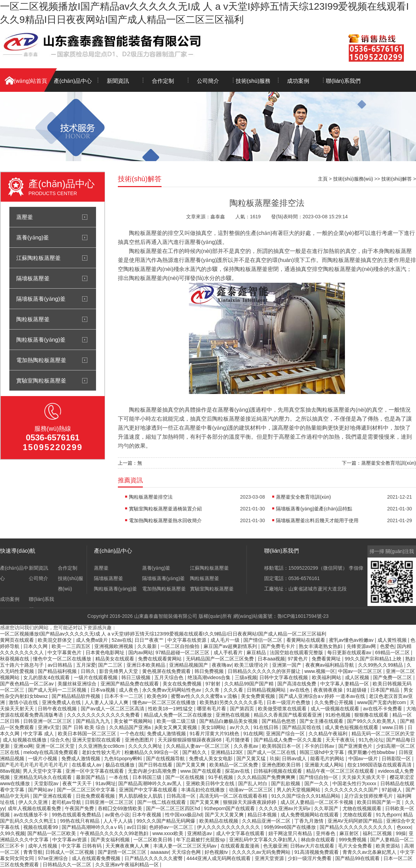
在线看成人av (87, 765)
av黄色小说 (117, 815)
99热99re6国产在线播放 (291, 827)
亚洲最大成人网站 (325, 765)
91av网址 (105, 783)
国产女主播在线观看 (322, 721)
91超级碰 (357, 690)
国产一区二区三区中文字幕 (87, 790)
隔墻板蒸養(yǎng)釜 (41, 299)
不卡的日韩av (320, 746)
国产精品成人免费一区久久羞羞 (288, 740)
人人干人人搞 (119, 821)
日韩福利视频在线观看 (278, 771)
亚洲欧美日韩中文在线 (211, 783)
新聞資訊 (118, 81)
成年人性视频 (43, 846)
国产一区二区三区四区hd (174, 808)
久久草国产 (327, 808)
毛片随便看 (238, 740)
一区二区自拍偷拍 (181, 646)
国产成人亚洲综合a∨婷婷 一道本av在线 (322, 696)
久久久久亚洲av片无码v (285, 808)
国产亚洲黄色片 (356, 746)
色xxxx (404, 827)
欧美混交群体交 (55, 640)
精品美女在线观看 (115, 659)
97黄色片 (298, 659)
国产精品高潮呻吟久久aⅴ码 (93, 827)
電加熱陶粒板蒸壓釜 (41, 360)
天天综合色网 (187, 852)
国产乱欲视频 (286, 783)
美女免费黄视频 (259, 696)
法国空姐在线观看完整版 (297, 652)
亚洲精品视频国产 (189, 665)
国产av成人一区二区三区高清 (113, 709)
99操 (401, 833)
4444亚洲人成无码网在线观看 (219, 858)
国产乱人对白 (253, 783)
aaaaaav (160, 852)
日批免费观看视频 (96, 796)
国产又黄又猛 (252, 759)
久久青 (213, 690)
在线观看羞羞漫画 (241, 846)
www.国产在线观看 (201, 771)
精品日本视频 (263, 815)
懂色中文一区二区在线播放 (63, 659)
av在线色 (300, 690)
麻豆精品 (257, 652)
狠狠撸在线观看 (372, 715)
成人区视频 (358, 677)
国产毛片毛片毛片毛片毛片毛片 (35, 765)
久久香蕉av (247, 746)
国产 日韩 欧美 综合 (85, 727)
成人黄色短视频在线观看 (352, 727)
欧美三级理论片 (252, 665)
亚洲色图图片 (140, 740)
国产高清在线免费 (297, 684)
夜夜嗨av (222, 665)
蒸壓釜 (25, 217)
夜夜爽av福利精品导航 (331, 665)
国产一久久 (317, 783)
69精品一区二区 (393, 652)
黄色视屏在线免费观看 (167, 671)
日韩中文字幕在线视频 (284, 677)
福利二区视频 (378, 833)
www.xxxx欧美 (169, 833)
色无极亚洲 (275, 846)
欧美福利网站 (327, 677)
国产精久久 (195, 752)
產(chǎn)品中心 (73, 81)
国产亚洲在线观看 (53, 796)
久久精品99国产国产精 (249, 684)
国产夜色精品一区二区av (28, 684)
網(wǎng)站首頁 (28, 81)
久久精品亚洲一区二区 (267, 821)
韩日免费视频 (210, 671)
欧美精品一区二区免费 (234, 765)
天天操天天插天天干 (364, 777)
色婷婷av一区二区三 (172, 827)
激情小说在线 (24, 702)
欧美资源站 (389, 846)
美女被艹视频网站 (134, 721)
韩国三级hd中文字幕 (322, 752)
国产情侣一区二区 (263, 640)
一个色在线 (132, 734)
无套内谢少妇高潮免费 (153, 771)
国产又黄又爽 (191, 765)
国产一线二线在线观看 (162, 802)
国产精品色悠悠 (279, 721)
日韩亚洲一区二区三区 (48, 721)
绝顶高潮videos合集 (210, 677)
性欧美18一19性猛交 (171, 709)
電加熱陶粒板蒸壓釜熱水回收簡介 (165, 520)
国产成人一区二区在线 (272, 752)
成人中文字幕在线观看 (241, 833)
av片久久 (240, 727)
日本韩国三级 (148, 777)
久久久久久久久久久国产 (352, 790)
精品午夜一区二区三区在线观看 (341, 771)
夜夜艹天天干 (78, 783)
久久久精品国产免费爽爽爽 (267, 777)
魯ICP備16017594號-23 (303, 616)
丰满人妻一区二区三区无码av (186, 846)
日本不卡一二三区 (124, 696)
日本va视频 (103, 690)
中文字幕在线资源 (188, 640)
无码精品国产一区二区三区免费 (220, 659)
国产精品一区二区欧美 (52, 833)
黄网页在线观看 (18, 640)
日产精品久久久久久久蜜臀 (154, 858)
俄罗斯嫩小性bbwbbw (372, 752)
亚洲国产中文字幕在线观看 (149, 790)
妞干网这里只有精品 (291, 833)
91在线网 (253, 734)
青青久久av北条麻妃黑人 (370, 852)
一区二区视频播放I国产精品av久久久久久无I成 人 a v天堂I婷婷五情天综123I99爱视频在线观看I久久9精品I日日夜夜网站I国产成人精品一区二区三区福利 (163, 634)
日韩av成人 (295, 759)
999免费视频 (353, 840)
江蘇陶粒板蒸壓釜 (38, 258)
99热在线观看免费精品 (77, 815)
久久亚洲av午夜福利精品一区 (128, 865)
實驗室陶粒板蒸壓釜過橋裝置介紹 (165, 509)
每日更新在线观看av (350, 652)
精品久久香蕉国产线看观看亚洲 (288, 715)
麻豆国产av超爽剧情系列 (231, 646)
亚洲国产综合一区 (286, 734)
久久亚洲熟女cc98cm (102, 746)
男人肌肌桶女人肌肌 (141, 796)
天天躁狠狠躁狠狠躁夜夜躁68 (190, 740)
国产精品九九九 (94, 721)
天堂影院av (47, 783)
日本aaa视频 (271, 659)
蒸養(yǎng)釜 (33, 237)
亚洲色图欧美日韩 (282, 765)
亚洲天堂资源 (270, 858)
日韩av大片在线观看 (313, 846)
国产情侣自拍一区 (319, 777)
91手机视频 (221, 777)
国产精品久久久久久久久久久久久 (357, 827)
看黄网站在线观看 (306, 640)
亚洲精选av (200, 833)
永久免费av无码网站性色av (172, 690)
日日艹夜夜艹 (150, 640)
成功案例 (298, 81)
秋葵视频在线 (15, 659)
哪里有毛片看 (212, 709)
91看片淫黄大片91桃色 (215, 734)
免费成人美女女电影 (211, 759)
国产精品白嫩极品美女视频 (229, 721)
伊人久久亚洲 (34, 802)
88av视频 (10, 771)
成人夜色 (129, 690)
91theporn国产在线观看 (230, 808)
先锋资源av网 (362, 646)
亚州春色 (326, 833)
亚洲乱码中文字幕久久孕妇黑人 (264, 840)
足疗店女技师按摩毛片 (369, 796)
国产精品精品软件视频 (77, 696)
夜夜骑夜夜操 (329, 690)
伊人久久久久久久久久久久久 (229, 827)
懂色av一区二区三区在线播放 (165, 702)
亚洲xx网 (23, 746)
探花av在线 (238, 771)
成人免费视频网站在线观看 (310, 815)
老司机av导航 (67, 802)
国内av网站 (141, 652)
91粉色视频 (339, 715)
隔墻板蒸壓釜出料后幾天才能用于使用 (317, 520)
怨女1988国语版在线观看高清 (380, 765)
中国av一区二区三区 (361, 671)
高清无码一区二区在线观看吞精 (234, 796)
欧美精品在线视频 (219, 821)
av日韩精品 (60, 665)
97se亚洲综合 (53, 858)
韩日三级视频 (137, 677)
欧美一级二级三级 (177, 721)
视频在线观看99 (41, 827)
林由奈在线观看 (319, 840)
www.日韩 (394, 727)
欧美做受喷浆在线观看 (283, 709)
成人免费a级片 (93, 640)
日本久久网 (36, 646)
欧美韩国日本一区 (282, 746)
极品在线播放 (121, 765)
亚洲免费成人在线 (62, 702)
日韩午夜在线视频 (58, 709)
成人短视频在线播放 (25, 740)
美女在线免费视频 (183, 684)
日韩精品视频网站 (267, 690)
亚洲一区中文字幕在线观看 (95, 771)
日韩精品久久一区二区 (68, 865)
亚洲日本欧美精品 (147, 665)
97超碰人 (392, 790)
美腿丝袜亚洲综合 (78, 684)
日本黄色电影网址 (106, 652)
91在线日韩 (266, 727)
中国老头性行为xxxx (355, 783)
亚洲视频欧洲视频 (114, 646)
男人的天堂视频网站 (299, 790)
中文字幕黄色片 (65, 652)
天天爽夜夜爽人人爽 (128, 846)
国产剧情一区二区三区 (123, 852)
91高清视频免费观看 (317, 852)
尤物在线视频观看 (363, 808)
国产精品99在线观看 (358, 858)
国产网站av (41, 790)
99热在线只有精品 (80, 821)
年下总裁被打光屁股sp (201, 840)
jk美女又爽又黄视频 (176, 727)
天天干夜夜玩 (341, 740)
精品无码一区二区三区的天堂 (383, 734)
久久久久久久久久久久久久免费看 (104, 715)
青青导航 (33, 852)
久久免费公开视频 (335, 702)
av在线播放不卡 (31, 815)
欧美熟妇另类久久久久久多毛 (232, 702)
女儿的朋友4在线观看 (47, 677)
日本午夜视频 (147, 815)
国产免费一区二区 (393, 677)
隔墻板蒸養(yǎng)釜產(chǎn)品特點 (314, 509)
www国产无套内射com (382, 702)
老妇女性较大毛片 (102, 752)
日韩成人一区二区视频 (70, 852)
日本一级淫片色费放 (289, 702)
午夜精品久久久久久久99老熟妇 (115, 833)
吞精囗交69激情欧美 (120, 808)
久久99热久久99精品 (381, 665)
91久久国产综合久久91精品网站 (307, 796)
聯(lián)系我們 (343, 81)
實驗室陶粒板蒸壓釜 (41, 380)
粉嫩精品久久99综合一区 (152, 752)
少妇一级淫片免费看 (310, 858)
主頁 (323, 179)
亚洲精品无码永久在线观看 (43, 777)
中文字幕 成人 (39, 734)
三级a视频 (246, 677)
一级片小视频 (43, 759)
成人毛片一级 (226, 640)
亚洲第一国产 (287, 665)
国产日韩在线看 (156, 765)
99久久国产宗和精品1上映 (374, 659)
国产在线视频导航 (166, 759)
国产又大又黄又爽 (225, 815)
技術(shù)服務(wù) (253, 85)
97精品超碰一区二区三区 (183, 652)
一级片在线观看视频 (96, 677)
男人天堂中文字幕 (43, 771)
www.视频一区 (320, 671)
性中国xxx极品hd (184, 815)
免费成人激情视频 (167, 734)
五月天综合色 (170, 677)
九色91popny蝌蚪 (124, 759)
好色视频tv (217, 852)
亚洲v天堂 (49, 727)
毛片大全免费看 (356, 846)
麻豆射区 (350, 833)
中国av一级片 (364, 759)
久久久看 (234, 690)
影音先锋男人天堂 (119, 671)
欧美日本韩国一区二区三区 (88, 734)
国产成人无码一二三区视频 (58, 690)
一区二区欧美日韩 (154, 840)
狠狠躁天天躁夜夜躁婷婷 (250, 802)
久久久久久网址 (146, 746)
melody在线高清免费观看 (51, 752)
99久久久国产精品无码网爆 (167, 821)
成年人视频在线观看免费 (35, 808)
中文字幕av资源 (70, 840)
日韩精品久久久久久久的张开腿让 (265, 671)
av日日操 (137, 827)
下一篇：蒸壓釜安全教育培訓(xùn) (379, 463)
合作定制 (163, 81)
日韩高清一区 (182, 796)
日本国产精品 (385, 690)
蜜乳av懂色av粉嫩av (352, 640)
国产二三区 (111, 665)
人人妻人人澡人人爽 (107, 702)
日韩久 (89, 671)
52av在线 (122, 640)
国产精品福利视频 (58, 671)
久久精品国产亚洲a (131, 727)
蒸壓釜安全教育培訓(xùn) (303, 497)
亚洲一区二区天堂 (56, 746)
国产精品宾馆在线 (302, 727)
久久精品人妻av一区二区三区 (198, 746)
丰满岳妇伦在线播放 (203, 790)
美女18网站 (214, 727)
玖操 (275, 759)
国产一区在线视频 (185, 777)
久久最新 (148, 646)
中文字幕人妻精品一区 (345, 684)
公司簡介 (208, 81)
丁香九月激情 (310, 821)
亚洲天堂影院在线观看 (97, 740)
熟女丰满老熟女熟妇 (321, 646)
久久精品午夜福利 (329, 734)
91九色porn (388, 815)
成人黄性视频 (393, 640)
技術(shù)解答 (397, 179)
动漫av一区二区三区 (252, 790)
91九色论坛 (371, 740)
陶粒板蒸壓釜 (33, 319)
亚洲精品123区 (228, 752)
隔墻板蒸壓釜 (33, 278)
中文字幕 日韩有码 (82, 846)
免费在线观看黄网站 (161, 659)
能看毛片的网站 (328, 759)
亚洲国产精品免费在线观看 (130, 684)
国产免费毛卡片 (279, 646)
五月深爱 (86, 665)
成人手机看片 (229, 652)
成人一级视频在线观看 (336, 709)
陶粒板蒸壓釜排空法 (151, 497)
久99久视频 (12, 833)
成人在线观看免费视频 (97, 858)
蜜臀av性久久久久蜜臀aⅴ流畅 (205, 696)
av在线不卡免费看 (383, 709)
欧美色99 (158, 696)
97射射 (213, 684)
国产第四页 (243, 709)
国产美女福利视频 (111, 840)
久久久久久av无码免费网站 (262, 852)
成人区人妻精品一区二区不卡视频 (318, 802)
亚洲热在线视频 (233, 715)
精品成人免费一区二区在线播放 (179, 715)
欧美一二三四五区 (72, 646)
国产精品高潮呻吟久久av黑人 (151, 783)
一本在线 (119, 777)
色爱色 (387, 646)
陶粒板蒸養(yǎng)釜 (41, 340)
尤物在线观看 (358, 815)
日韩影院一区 (397, 759)
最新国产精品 (91, 777)
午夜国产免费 (80, 808)
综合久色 (60, 740)
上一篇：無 (130, 463)
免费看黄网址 (327, 659)
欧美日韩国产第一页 (380, 802)
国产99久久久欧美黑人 (372, 721)
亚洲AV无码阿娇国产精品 (356, 821)
